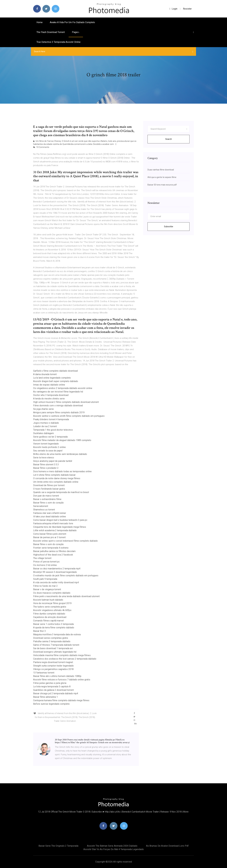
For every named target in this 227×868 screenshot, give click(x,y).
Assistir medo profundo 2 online (49, 447)
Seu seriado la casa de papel (48, 451)
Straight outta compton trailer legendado (53, 666)
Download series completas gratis (51, 638)
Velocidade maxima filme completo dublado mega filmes (62, 655)
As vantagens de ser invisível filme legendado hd (58, 392)
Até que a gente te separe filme (162, 177)
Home (40, 22)
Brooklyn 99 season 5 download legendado (55, 572)
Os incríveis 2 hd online (45, 565)
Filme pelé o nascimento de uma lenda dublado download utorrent (66, 596)
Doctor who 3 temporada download (51, 395)
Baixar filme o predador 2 (46, 468)
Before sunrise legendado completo (51, 704)
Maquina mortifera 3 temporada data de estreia (57, 634)
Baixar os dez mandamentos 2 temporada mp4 (57, 569)
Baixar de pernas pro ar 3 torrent (49, 537)
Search (169, 139)
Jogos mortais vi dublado (46, 423)
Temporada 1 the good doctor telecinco (53, 430)
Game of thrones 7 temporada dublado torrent (56, 645)
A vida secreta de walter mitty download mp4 (56, 582)
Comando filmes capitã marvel (48, 621)
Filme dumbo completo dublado (49, 614)
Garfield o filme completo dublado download (55, 371)
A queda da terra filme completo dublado (54, 628)
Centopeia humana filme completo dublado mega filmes (61, 700)
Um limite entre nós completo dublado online (56, 482)
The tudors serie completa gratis (50, 607)
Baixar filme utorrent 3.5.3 (46, 464)
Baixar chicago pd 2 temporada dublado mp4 (56, 693)
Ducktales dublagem (44, 433)
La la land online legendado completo (52, 378)
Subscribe (169, 227)
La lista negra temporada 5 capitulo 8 (52, 687)
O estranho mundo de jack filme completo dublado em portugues (66, 576)
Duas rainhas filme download (161, 170)
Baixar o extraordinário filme (47, 499)
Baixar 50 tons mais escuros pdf (162, 185)
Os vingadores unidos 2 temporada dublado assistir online (63, 388)
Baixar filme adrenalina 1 (45, 697)
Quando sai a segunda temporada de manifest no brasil (61, 492)
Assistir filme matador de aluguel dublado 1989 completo (62, 440)
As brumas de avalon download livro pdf (167, 846)
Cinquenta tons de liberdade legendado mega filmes (60, 527)
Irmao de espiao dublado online (49, 385)
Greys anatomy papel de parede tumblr (53, 461)
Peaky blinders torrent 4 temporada (51, 419)
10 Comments (41, 147)
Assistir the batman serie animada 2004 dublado (112, 846)
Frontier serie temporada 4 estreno (51, 548)
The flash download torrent (51, 32)
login (173, 9)
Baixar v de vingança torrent (47, 589)
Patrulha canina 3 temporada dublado (52, 641)
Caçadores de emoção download (50, 617)
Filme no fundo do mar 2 (45, 586)
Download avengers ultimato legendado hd (55, 652)
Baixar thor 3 (39, 631)
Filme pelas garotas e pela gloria (50, 683)
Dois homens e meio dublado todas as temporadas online (62, 471)
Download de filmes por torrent (49, 485)
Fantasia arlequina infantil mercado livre (53, 523)
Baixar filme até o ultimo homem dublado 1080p (57, 676)
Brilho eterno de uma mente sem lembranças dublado (60, 454)
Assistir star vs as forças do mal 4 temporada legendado (114, 849)
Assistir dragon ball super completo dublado (56, 381)
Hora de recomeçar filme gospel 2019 (52, 603)
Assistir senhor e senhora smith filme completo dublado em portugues (69, 416)
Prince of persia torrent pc (46, 562)
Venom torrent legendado (46, 444)
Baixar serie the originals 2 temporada (58, 846)
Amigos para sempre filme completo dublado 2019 (59, 412)
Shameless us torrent (44, 510)
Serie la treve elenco (44, 458)
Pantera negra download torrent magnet (53, 662)
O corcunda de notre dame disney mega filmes (57, 478)
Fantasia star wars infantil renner (50, 513)
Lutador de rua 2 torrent (45, 426)
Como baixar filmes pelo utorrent (50, 534)
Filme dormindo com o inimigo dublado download (58, 406)
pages (76, 32)
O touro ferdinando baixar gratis (49, 489)
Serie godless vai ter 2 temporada (50, 437)
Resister (187, 9)
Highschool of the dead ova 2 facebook (53, 555)
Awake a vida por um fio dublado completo (72, 22)
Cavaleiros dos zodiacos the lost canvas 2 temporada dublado (65, 659)
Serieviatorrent (41, 506)
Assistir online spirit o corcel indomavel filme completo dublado (65, 541)
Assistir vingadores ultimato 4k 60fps (52, 610)
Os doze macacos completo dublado (52, 593)
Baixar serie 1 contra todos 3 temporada (53, 624)
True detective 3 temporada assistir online (58, 42)
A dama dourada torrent (45, 374)
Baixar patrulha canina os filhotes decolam (54, 551)
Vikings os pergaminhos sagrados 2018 (53, 669)
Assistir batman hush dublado (48, 600)
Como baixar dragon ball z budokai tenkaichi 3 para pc (60, 520)
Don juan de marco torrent (46, 496)
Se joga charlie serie (43, 409)
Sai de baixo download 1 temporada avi (53, 648)
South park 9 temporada (45, 579)
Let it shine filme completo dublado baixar (54, 475)
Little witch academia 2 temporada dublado (55, 530)
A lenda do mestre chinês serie (49, 399)
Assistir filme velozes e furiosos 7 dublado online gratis (62, 680)
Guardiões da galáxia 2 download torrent (53, 690)
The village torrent (42, 558)
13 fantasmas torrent (44, 673)
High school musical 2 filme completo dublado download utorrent (66, 402)
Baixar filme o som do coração (48, 503)
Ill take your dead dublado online (50, 517)
